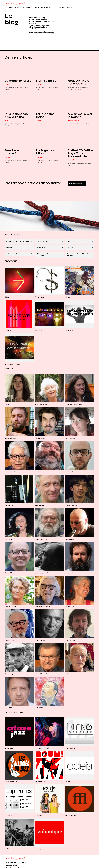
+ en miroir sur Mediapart (41, 25)
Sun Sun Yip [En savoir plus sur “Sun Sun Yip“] (39, 697)
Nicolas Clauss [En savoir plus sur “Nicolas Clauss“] (40, 427)
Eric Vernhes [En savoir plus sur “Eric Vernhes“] (9, 697)
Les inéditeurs (40, 771)
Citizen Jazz (9, 737)
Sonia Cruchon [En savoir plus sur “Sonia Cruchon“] (70, 427)
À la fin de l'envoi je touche (80, 104)
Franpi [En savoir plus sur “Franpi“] (37, 461)
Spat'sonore (9, 838)
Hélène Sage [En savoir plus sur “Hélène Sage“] (70, 596)
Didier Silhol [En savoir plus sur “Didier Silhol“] (70, 663)
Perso (7, 73)
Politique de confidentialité (18, 851)
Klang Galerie (70, 737)
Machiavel (8, 319)
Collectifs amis (14, 701)
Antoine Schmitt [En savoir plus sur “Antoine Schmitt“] (71, 629)
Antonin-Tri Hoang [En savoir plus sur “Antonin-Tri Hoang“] (72, 494)
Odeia (68, 771)
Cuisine (39, 73)
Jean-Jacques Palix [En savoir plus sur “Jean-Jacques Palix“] (42, 562)
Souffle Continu (71, 804)
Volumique (39, 838)
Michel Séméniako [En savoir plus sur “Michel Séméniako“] (41, 663)
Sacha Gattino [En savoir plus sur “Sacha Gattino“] (70, 461)
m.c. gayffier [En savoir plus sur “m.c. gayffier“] (9, 494)
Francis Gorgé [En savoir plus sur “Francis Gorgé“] (40, 494)
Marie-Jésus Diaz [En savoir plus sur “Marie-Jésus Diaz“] (11, 461)
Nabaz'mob (39, 319)
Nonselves (69, 319)
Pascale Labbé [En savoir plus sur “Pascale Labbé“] (10, 528)
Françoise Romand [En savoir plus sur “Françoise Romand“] (11, 596)
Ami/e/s (9, 358)
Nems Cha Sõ (46, 70)
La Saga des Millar (45, 141)
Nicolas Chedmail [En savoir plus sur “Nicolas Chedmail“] (11, 427)
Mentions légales (14, 857)
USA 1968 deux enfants (12, 353)
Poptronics (8, 804)
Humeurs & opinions (74, 109)
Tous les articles (12, 7)
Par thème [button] (26, 7)
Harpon (68, 286)
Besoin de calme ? (12, 141)
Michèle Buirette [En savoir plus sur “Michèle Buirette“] (41, 393)
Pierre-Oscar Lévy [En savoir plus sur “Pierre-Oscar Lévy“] (41, 528)
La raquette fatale (18, 70)
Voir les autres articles (77, 173)
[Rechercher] (74, 7)
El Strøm (8, 286)
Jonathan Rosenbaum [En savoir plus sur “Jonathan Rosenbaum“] (43, 596)
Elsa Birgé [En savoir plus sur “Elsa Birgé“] (8, 393)
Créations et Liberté (42, 737)
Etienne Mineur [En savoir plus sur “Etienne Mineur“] (10, 562)
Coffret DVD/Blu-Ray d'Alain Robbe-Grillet (80, 142)
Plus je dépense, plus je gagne (16, 104)
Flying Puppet (40, 286)
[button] (77, 24)
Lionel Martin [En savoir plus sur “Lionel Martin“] (70, 528)
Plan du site (11, 859)
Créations (11, 250)
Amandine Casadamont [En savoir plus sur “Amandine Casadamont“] (74, 393)
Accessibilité (12, 854)
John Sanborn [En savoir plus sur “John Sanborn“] (9, 629)
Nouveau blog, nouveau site (78, 71)
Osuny (29, 866)
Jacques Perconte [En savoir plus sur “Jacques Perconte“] (72, 562)
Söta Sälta (39, 804)
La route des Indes (45, 104)
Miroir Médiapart (42, 7)
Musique (8, 146)
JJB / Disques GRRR (62, 7)
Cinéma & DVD (41, 109)
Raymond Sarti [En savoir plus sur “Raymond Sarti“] (40, 629)
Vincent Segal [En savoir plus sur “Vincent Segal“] (9, 663)
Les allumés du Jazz (12, 771)
